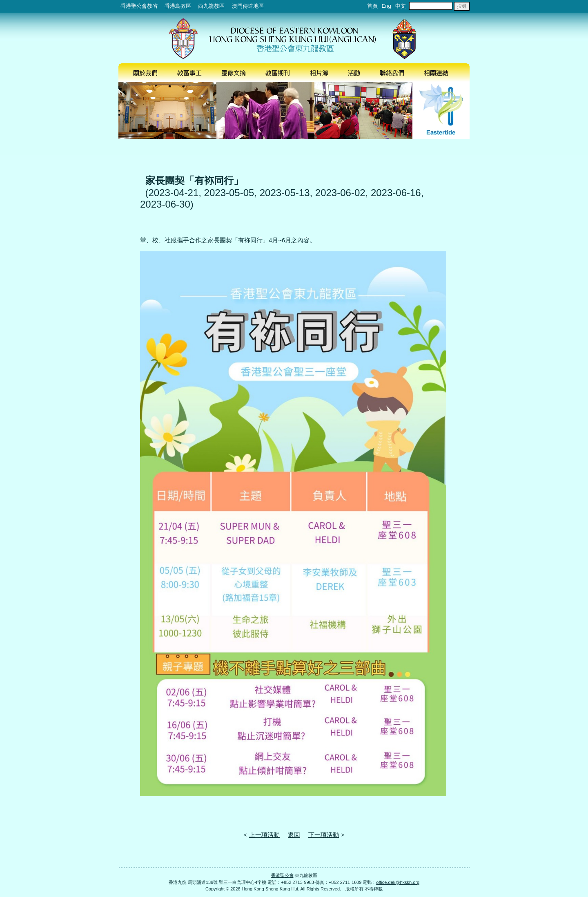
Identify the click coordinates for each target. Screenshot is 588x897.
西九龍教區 (211, 6)
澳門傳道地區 (248, 6)
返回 (294, 835)
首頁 (372, 6)
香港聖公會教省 (139, 6)
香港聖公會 (282, 875)
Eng (386, 6)
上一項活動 (264, 835)
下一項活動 (324, 835)
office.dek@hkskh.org (398, 882)
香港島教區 (178, 6)
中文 (401, 6)
